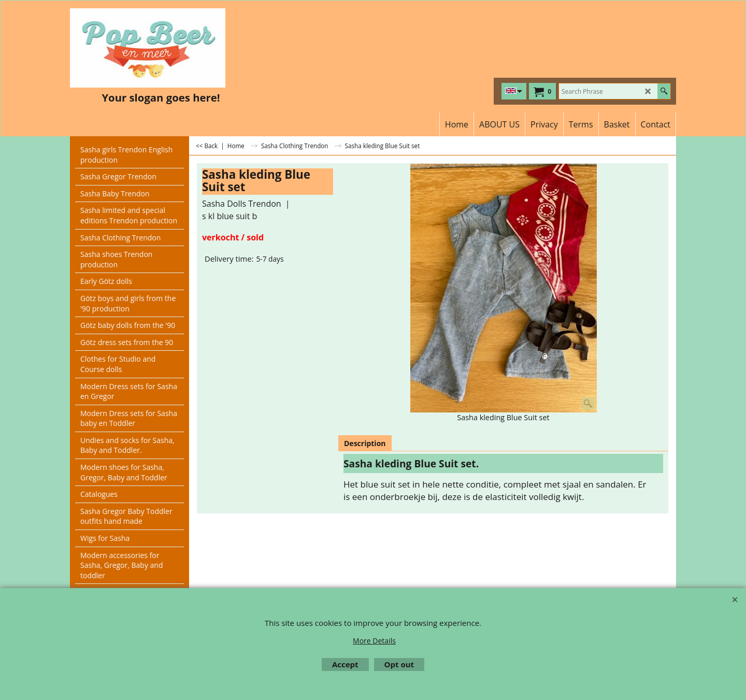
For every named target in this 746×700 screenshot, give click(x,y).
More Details (374, 641)
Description (365, 443)
